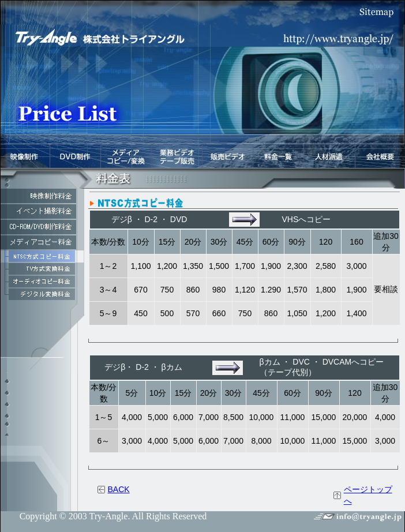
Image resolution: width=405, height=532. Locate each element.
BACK (119, 489)
